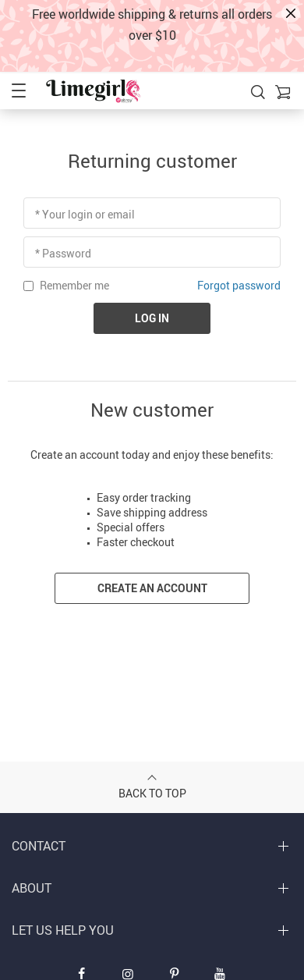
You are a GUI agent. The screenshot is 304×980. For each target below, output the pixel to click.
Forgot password (239, 285)
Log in (152, 318)
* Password (63, 253)
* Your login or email (85, 214)
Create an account (152, 588)
